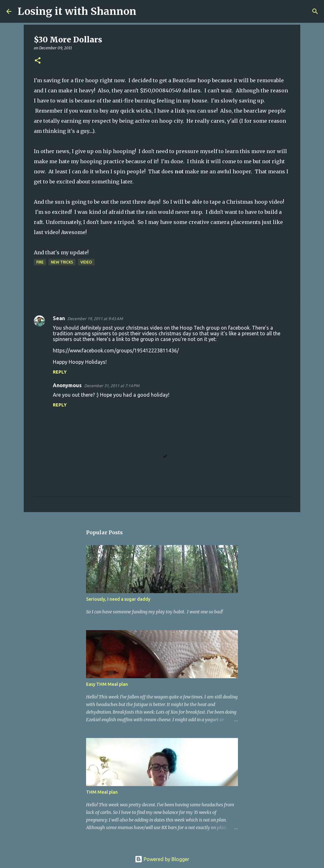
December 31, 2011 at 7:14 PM (112, 386)
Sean (59, 318)
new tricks (62, 262)
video (86, 262)
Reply (60, 372)
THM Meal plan (102, 792)
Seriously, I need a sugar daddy (118, 599)
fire (40, 262)
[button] (38, 61)
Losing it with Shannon (77, 11)
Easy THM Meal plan (107, 684)
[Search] (145, 11)
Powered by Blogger (162, 859)
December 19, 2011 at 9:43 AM (95, 319)
